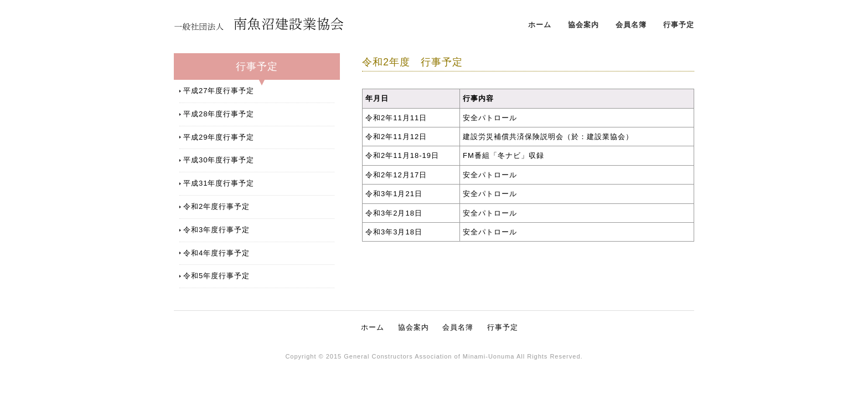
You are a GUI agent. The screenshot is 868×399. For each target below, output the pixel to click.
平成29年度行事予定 (219, 137)
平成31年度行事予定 (219, 183)
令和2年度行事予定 (216, 206)
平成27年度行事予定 (219, 91)
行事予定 (679, 25)
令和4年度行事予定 (216, 253)
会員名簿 (631, 25)
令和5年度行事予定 (216, 276)
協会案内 (583, 25)
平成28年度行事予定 (219, 114)
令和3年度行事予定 (216, 230)
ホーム (540, 25)
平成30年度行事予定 (219, 160)
